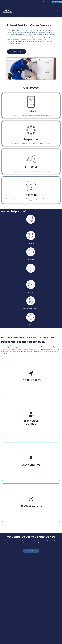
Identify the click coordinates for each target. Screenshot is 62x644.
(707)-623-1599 (46, 2)
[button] (58, 11)
